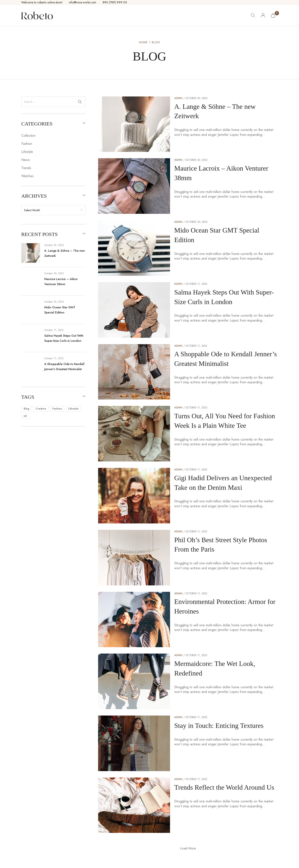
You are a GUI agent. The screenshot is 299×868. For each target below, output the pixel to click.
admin (178, 98)
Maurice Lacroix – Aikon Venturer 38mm (61, 282)
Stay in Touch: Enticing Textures (219, 726)
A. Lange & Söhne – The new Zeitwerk (65, 253)
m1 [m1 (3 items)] (25, 416)
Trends (26, 168)
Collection (28, 136)
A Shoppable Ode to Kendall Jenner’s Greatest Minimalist (64, 366)
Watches (27, 176)
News (26, 160)
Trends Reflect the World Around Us (224, 787)
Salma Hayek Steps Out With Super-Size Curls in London (64, 338)
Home (143, 42)
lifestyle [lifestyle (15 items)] (73, 409)
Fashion (27, 144)
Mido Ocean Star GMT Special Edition (60, 310)
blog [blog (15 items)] (26, 409)
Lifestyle (27, 152)
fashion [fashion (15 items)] (57, 409)
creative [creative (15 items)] (41, 409)
